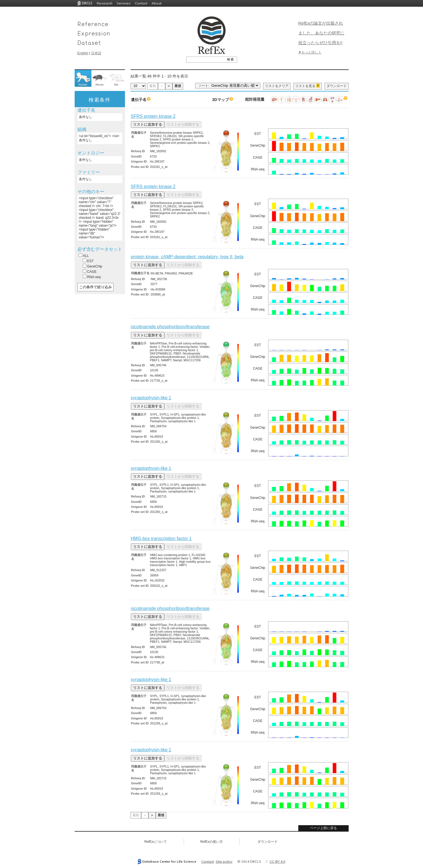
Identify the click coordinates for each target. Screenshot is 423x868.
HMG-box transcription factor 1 (161, 539)
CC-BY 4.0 (277, 861)
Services (124, 3)
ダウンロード (337, 86)
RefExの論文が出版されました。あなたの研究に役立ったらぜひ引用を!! (321, 33)
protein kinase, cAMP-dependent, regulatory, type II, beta (187, 257)
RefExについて (156, 842)
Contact (141, 3)
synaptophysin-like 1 (151, 398)
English (83, 53)
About (157, 3)
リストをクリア (277, 86)
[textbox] (205, 59)
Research (105, 3)
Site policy (224, 861)
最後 (178, 86)
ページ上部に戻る (323, 828)
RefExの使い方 (212, 842)
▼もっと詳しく (310, 52)
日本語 (96, 53)
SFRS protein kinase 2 (153, 116)
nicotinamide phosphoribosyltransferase (170, 327)
